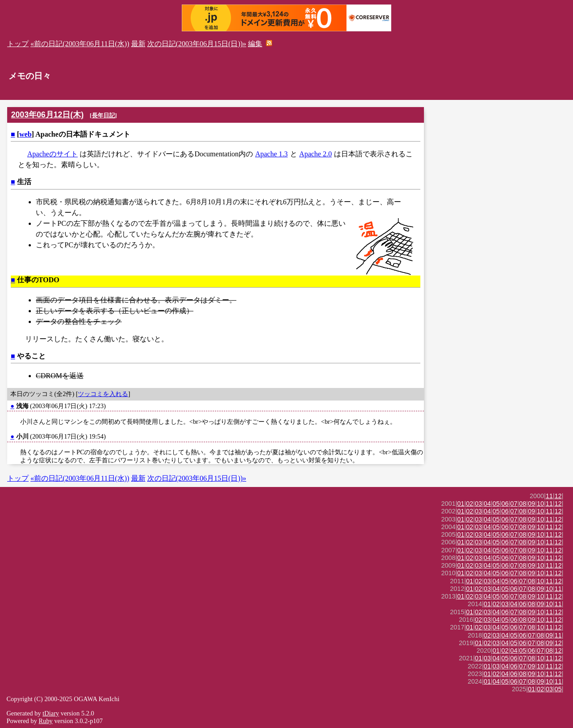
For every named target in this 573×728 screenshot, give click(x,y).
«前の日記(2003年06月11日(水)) (80, 44)
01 (461, 504)
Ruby (45, 721)
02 (470, 504)
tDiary (51, 713)
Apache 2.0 (315, 154)
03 (479, 504)
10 (540, 504)
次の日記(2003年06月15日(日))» (197, 44)
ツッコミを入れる (103, 394)
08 (523, 504)
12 (558, 496)
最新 (138, 44)
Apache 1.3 (272, 154)
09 (531, 504)
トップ (18, 44)
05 (496, 504)
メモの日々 (30, 76)
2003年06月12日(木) (47, 115)
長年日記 (103, 115)
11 (549, 496)
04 (487, 504)
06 (505, 504)
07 (514, 504)
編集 (255, 44)
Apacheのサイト (53, 154)
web (26, 134)
